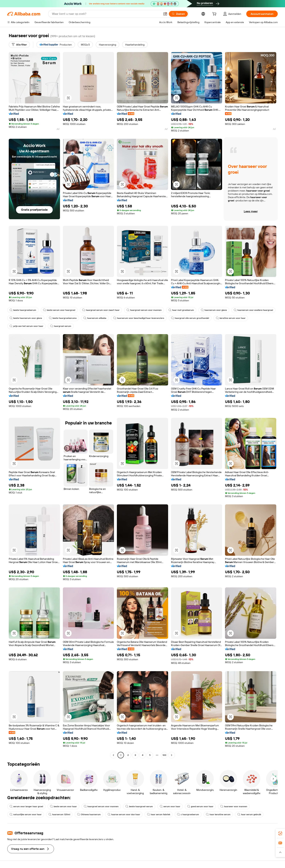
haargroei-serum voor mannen (144, 310)
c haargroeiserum (188, 814)
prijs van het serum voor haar (26, 326)
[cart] (215, 14)
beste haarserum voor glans (26, 318)
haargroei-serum (61, 326)
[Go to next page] (172, 755)
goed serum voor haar (200, 806)
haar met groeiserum (181, 310)
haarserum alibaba (95, 318)
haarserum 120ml (59, 814)
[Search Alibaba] (106, 14)
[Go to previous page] (113, 755)
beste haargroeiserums (63, 318)
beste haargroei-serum (139, 806)
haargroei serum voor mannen (101, 806)
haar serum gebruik (249, 814)
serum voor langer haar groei (26, 806)
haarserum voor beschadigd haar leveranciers (139, 318)
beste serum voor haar (63, 806)
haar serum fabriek (159, 814)
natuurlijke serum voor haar (26, 814)
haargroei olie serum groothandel (190, 318)
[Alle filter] (19, 45)
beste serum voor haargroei (59, 310)
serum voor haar (170, 806)
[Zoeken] (178, 14)
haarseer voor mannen (234, 806)
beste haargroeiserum (23, 310)
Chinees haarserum (89, 814)
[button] (165, 14)
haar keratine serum (218, 814)
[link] (280, 833)
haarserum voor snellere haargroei (253, 310)
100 (164, 755)
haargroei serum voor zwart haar (101, 310)
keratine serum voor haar (231, 318)
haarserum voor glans (214, 310)
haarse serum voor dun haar (124, 814)
